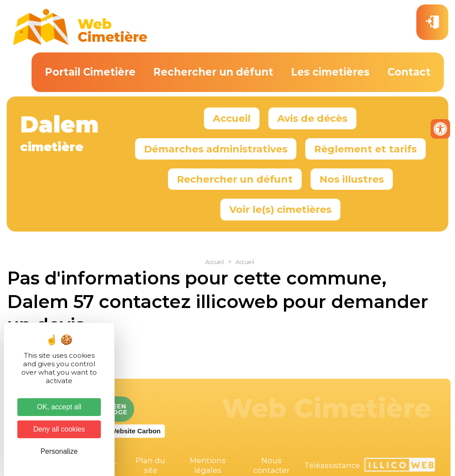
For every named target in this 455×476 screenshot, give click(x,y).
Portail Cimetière (90, 72)
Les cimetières (330, 72)
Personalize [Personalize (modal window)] (59, 451)
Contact (409, 72)
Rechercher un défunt (213, 72)
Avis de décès (312, 118)
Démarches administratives (216, 149)
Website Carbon (136, 431)
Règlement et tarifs (365, 149)
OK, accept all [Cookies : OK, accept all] (59, 407)
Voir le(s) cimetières (280, 209)
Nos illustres (352, 179)
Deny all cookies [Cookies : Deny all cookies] (59, 429)
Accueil (232, 118)
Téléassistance (332, 465)
